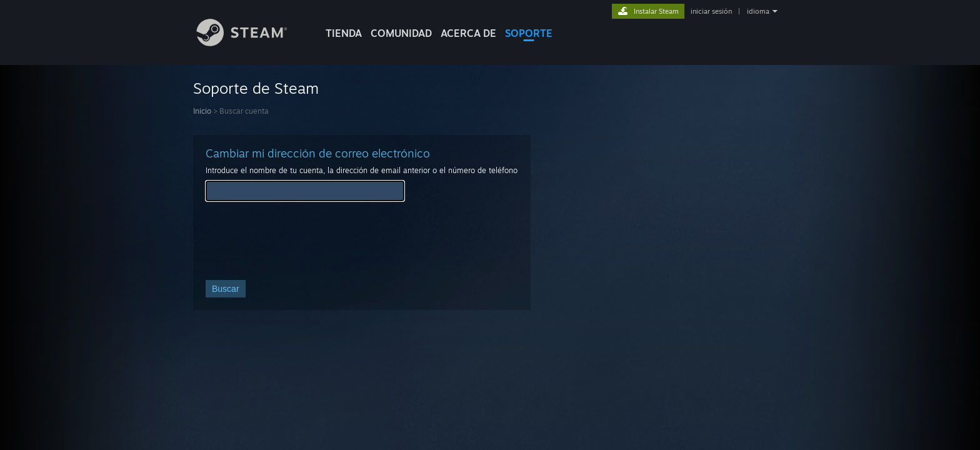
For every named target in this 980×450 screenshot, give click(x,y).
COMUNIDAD (401, 33)
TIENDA (344, 33)
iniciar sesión (711, 11)
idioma (758, 11)
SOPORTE (529, 33)
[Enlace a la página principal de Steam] (251, 43)
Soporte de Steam (256, 88)
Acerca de (468, 33)
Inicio (202, 111)
